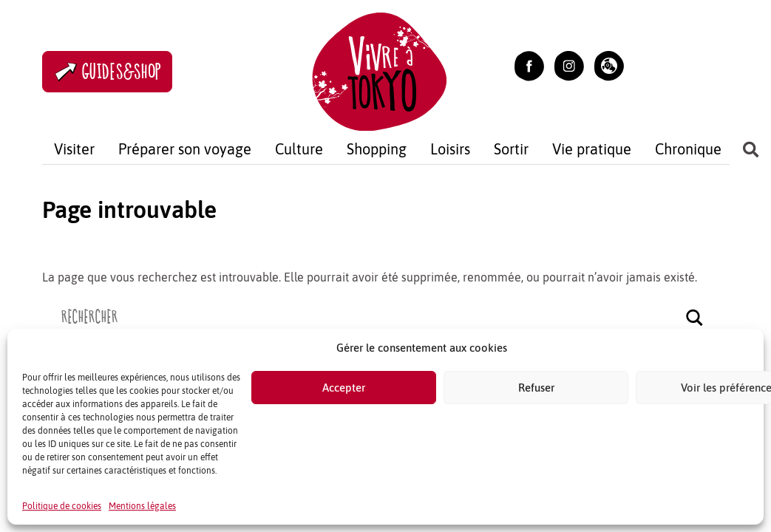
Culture (299, 149)
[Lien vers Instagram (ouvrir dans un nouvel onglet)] (569, 64)
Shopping (377, 149)
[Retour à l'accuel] (379, 70)
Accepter (344, 388)
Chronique (688, 149)
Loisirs (450, 149)
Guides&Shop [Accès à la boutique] (107, 72)
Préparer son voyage (185, 149)
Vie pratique (592, 149)
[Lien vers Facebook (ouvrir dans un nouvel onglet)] (529, 64)
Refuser (536, 388)
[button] (609, 64)
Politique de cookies (62, 506)
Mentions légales (142, 506)
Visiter (74, 149)
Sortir (511, 149)
